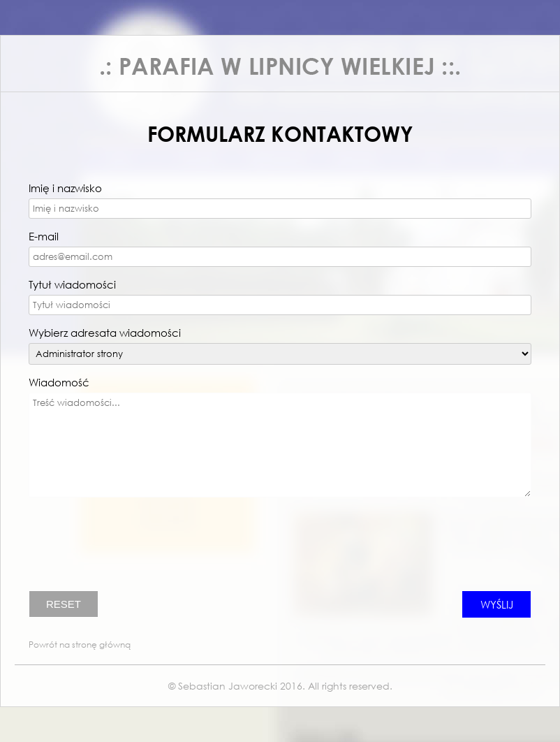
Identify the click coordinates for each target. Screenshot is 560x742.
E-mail (44, 236)
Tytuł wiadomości (72, 284)
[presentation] (135, 549)
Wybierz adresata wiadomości (105, 333)
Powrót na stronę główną (80, 645)
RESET (64, 604)
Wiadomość (59, 382)
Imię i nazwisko (65, 188)
